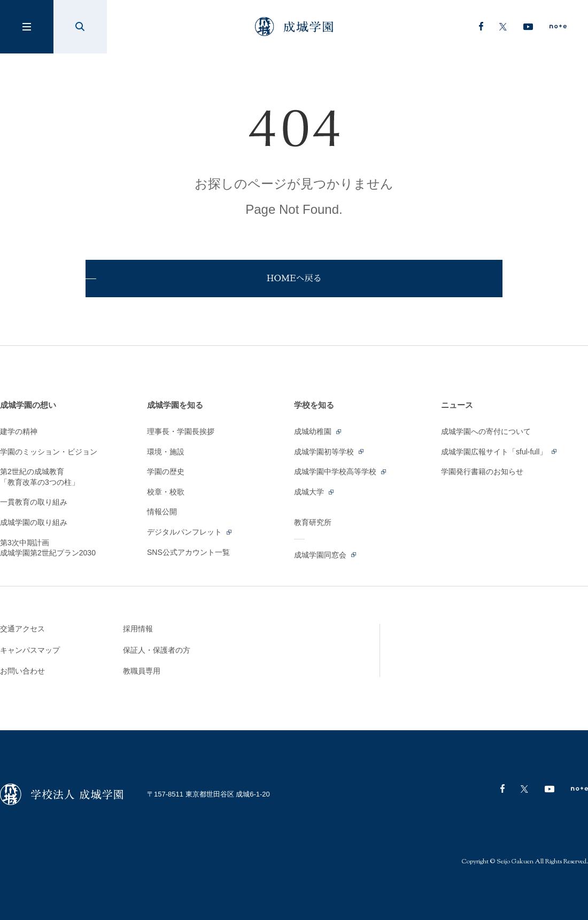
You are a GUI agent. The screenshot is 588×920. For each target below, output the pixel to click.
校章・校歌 (166, 492)
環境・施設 (166, 452)
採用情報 (138, 629)
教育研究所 (313, 522)
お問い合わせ (22, 671)
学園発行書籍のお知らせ (482, 471)
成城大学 (315, 492)
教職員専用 (142, 671)
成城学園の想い (28, 405)
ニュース (457, 405)
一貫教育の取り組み (34, 502)
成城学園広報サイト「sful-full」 (500, 452)
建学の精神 (19, 431)
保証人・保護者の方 (157, 650)
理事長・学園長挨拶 (181, 431)
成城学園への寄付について (486, 431)
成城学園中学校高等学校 (341, 471)
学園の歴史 (166, 471)
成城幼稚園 (318, 431)
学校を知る (314, 405)
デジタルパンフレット (190, 532)
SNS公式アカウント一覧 (188, 552)
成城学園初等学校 (330, 452)
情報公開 (162, 512)
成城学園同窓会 (326, 555)
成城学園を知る (175, 405)
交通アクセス (22, 629)
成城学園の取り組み (34, 522)
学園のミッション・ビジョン (49, 452)
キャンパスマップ (30, 650)
